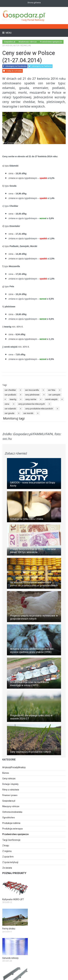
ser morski (28, 413)
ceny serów (31, 399)
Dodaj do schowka (13, 71)
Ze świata (7, 868)
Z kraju (6, 846)
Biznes (6, 773)
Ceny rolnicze (9, 779)
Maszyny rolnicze (11, 806)
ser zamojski (54, 395)
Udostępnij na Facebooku (15, 66)
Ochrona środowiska (12, 812)
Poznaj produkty (14, 873)
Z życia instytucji (10, 862)
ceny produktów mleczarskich (39, 409)
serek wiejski (51, 399)
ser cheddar (10, 390)
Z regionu (7, 851)
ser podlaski (10, 395)
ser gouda (9, 413)
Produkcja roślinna (11, 823)
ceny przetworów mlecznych (32, 404)
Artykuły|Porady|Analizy (14, 767)
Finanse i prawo (10, 795)
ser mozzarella (32, 390)
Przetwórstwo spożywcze (51, 42)
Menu (8, 33)
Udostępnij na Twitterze (40, 66)
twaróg (13, 399)
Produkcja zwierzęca (12, 829)
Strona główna (34, 3)
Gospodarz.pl (9, 801)
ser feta (52, 390)
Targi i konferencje (11, 840)
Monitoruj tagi (14, 418)
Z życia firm (8, 857)
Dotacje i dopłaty (10, 784)
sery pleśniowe (32, 395)
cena (7, 404)
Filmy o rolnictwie (11, 790)
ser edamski (10, 409)
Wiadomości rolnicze (28, 42)
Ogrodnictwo (9, 818)
